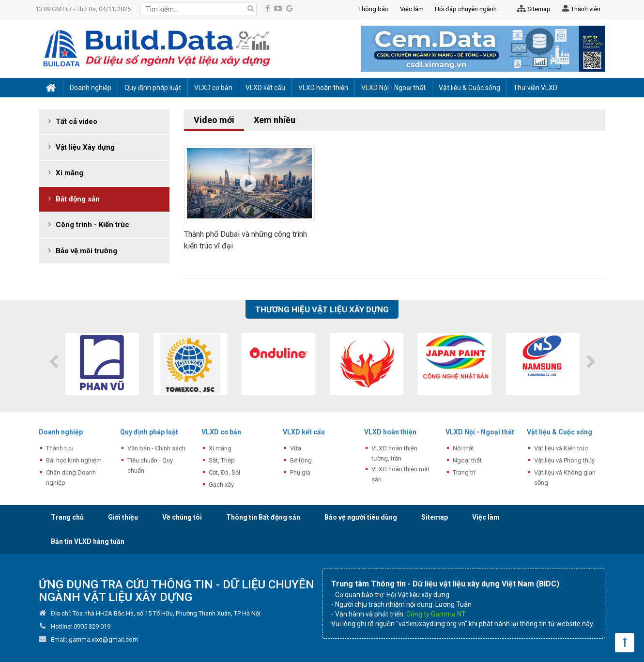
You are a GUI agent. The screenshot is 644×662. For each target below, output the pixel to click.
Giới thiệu (123, 517)
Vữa (296, 448)
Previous (53, 362)
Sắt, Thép (222, 460)
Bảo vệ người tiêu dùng (361, 517)
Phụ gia (300, 472)
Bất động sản (78, 199)
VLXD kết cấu (304, 432)
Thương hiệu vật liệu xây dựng (322, 309)
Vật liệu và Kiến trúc (561, 448)
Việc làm (486, 517)
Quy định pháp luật (149, 432)
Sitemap (532, 9)
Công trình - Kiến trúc (92, 225)
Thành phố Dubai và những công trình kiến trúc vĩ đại (245, 240)
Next (591, 362)
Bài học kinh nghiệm (74, 460)
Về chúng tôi (182, 517)
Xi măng (69, 173)
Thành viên (580, 10)
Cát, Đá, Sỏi (224, 472)
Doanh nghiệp (61, 432)
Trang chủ (67, 517)
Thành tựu (60, 448)
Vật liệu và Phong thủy (564, 460)
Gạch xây (221, 485)
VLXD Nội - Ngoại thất (480, 432)
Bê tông (301, 460)
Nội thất (463, 448)
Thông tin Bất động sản (263, 517)
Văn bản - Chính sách (156, 448)
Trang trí (464, 472)
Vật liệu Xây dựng (85, 147)
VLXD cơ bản (221, 432)
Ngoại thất (467, 460)
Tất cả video (77, 122)
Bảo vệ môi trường (86, 251)
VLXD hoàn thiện (390, 432)
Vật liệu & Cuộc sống (560, 432)
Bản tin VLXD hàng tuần (88, 541)
